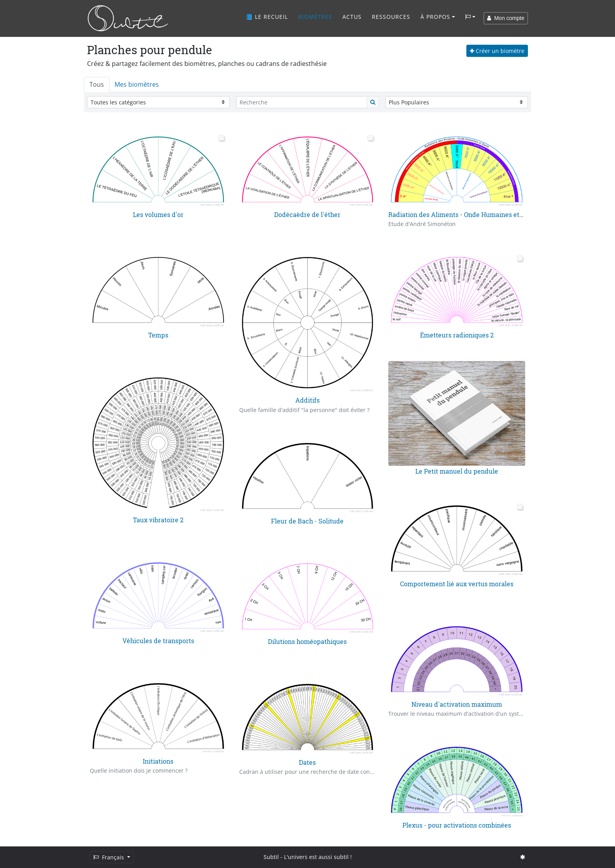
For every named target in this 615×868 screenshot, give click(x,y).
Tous (97, 84)
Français (109, 857)
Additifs (307, 400)
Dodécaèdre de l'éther (307, 214)
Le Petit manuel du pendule (457, 471)
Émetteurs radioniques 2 (457, 335)
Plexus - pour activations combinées (457, 825)
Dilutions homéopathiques (307, 641)
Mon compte (506, 18)
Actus (352, 17)
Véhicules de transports (158, 641)
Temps (158, 335)
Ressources (391, 17)
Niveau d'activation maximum (457, 704)
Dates (307, 762)
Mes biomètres (137, 84)
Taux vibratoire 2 (158, 520)
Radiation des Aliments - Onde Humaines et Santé (463, 214)
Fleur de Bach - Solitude (307, 521)
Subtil (271, 857)
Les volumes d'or (158, 214)
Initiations (158, 761)
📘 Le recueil (267, 17)
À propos (435, 17)
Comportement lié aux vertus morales (457, 584)
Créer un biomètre (497, 51)
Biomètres (315, 17)
